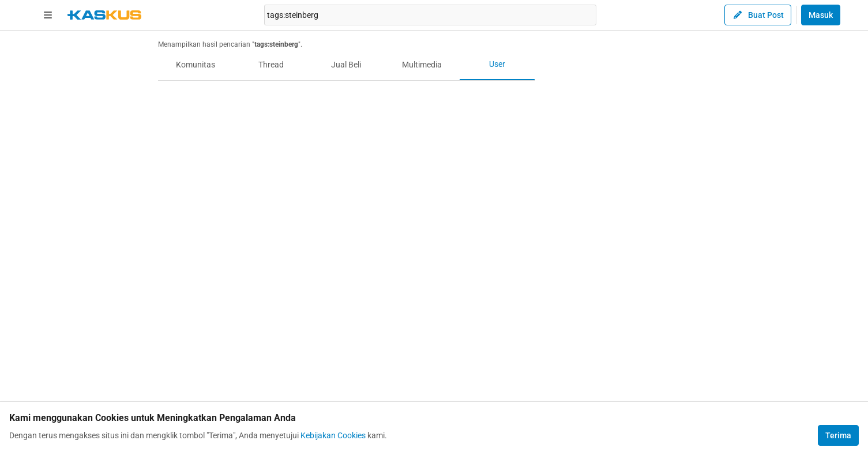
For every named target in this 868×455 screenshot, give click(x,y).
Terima (838, 435)
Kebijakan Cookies (333, 435)
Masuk (821, 15)
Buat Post (758, 15)
